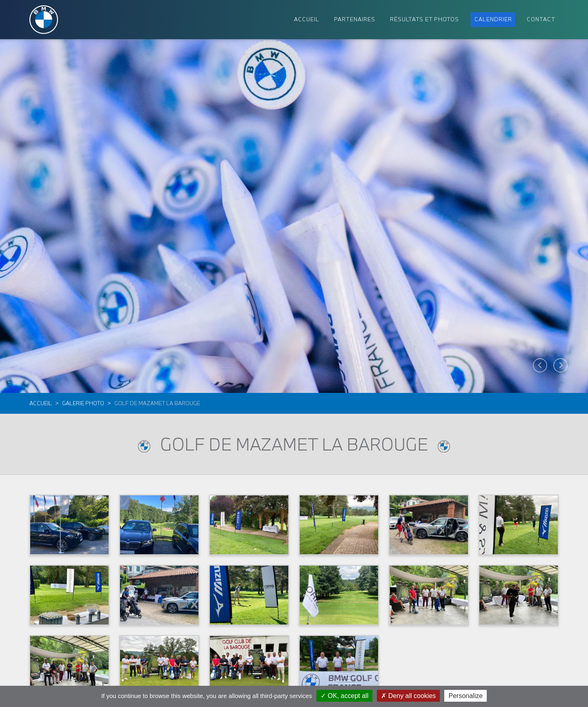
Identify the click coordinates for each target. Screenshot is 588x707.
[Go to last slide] (540, 365)
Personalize (465, 696)
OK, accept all (344, 696)
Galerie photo (83, 403)
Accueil (41, 403)
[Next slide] (560, 365)
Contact (541, 19)
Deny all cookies (408, 696)
